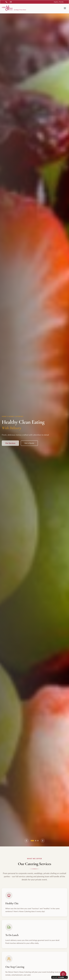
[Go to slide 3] (38, 841)
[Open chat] (63, 974)
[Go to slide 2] (36, 841)
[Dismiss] (66, 977)
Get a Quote (29, 445)
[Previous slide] (27, 841)
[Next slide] (43, 841)
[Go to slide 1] (32, 841)
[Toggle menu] (65, 8)
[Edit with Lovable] (58, 977)
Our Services (10, 445)
